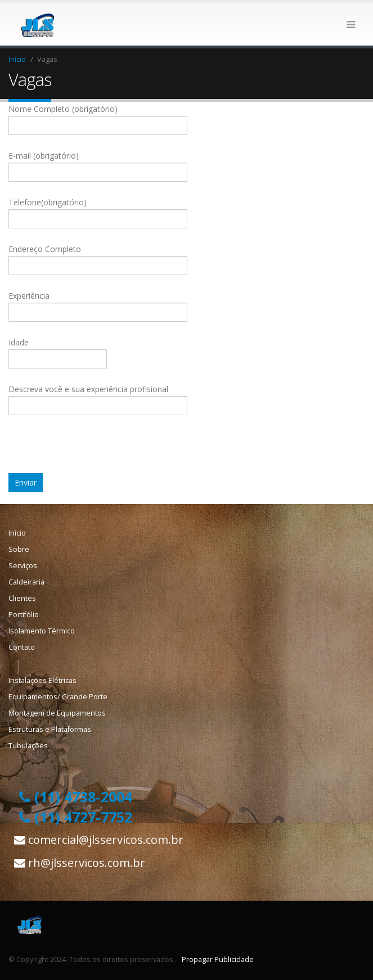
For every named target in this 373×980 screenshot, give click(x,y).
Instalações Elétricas (42, 680)
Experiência (98, 304)
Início (17, 533)
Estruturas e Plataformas (50, 729)
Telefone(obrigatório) (98, 210)
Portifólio (24, 615)
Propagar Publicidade (218, 959)
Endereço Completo (98, 257)
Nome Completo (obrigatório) (98, 117)
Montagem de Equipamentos (57, 713)
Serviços (23, 566)
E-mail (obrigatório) (98, 163)
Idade (58, 350)
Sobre (19, 549)
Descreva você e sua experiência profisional (98, 397)
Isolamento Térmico (42, 631)
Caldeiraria (26, 582)
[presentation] (94, 451)
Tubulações (28, 746)
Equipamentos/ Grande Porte (58, 697)
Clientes (22, 598)
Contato (22, 647)
